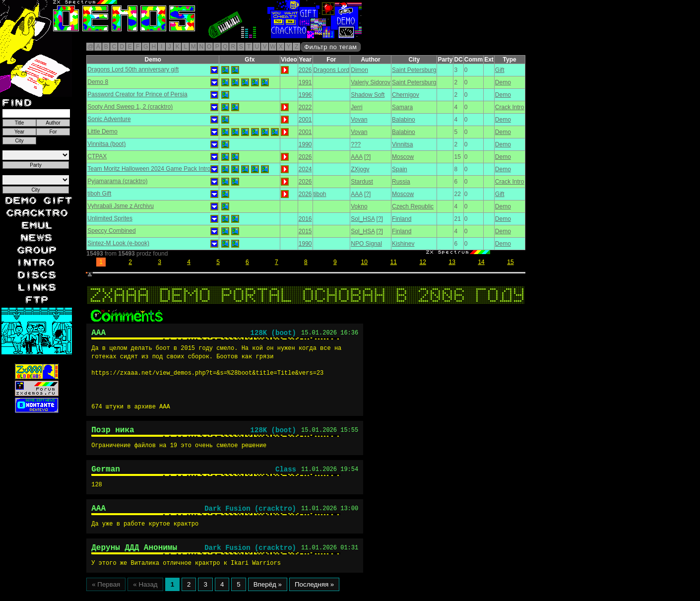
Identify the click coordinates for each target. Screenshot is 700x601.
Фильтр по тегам (330, 47)
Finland (402, 219)
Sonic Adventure (109, 119)
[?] (367, 157)
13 (452, 262)
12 (423, 262)
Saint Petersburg (414, 70)
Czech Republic (413, 206)
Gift (500, 70)
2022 (305, 107)
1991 (305, 82)
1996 (305, 95)
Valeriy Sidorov (371, 82)
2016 (305, 219)
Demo (503, 82)
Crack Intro (510, 107)
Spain (400, 169)
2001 (305, 120)
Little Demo (102, 132)
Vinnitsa (402, 144)
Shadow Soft (368, 95)
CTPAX (97, 156)
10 (364, 262)
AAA (356, 157)
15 (510, 262)
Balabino (404, 120)
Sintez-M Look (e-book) (118, 243)
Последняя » (314, 594)
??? (356, 144)
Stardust (362, 182)
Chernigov (406, 95)
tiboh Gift (99, 194)
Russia (401, 182)
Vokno (359, 206)
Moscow (403, 157)
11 (394, 262)
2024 (305, 169)
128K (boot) (273, 334)
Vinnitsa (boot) (106, 144)
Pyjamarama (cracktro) (117, 181)
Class (286, 475)
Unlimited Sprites (110, 218)
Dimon (359, 70)
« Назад (145, 594)
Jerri (356, 107)
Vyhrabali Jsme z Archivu (121, 206)
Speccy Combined (111, 231)
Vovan (359, 120)
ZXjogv (360, 169)
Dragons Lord (332, 70)
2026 (305, 70)
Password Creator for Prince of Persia (137, 94)
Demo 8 (98, 82)
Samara (402, 107)
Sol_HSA (363, 219)
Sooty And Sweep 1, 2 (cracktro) (130, 107)
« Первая (106, 594)
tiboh (320, 194)
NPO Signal (366, 244)
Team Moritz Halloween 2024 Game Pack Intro (149, 169)
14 (481, 262)
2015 (305, 231)
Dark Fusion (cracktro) (250, 515)
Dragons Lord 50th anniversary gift (133, 69)
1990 (305, 144)
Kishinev (403, 244)
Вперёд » (268, 594)
